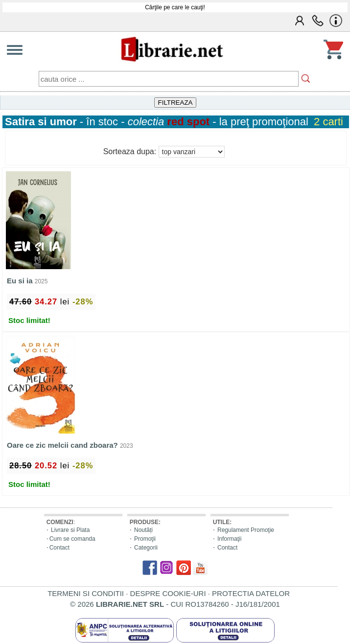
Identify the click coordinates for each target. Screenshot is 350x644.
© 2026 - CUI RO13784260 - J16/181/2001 (175, 604)
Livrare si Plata (70, 530)
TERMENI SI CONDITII (86, 593)
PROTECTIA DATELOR (251, 593)
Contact (59, 548)
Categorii (146, 548)
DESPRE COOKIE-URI (168, 593)
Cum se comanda (72, 539)
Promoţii (145, 539)
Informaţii (229, 539)
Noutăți (143, 530)
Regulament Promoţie (246, 530)
